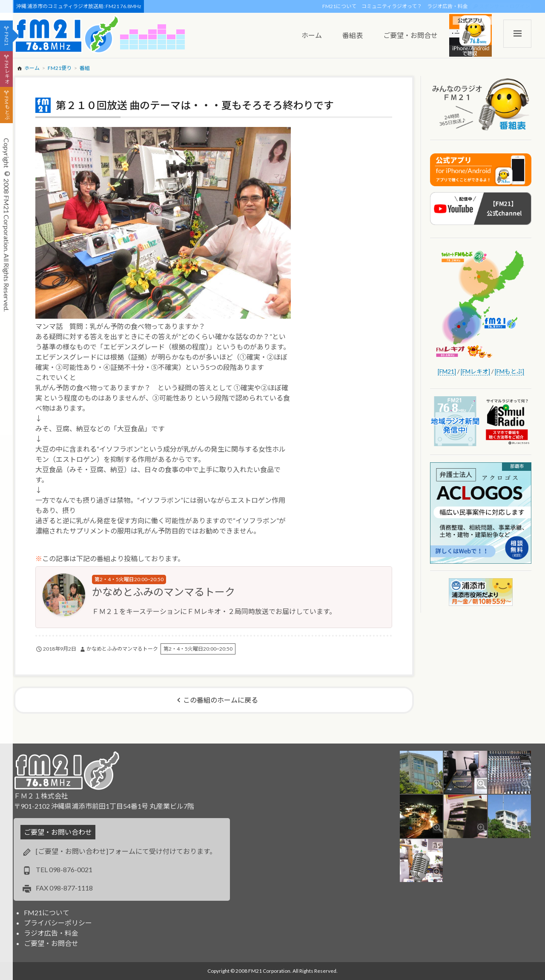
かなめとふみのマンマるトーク (163, 592)
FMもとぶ (7, 108)
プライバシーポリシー (58, 923)
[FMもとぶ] (509, 371)
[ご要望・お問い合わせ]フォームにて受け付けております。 (126, 851)
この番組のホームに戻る (221, 700)
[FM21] (447, 371)
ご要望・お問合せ (51, 943)
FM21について (339, 6)
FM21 (7, 39)
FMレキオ (7, 72)
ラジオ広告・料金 (447, 6)
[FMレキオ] (475, 371)
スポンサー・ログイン (505, 6)
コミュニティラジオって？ (392, 6)
